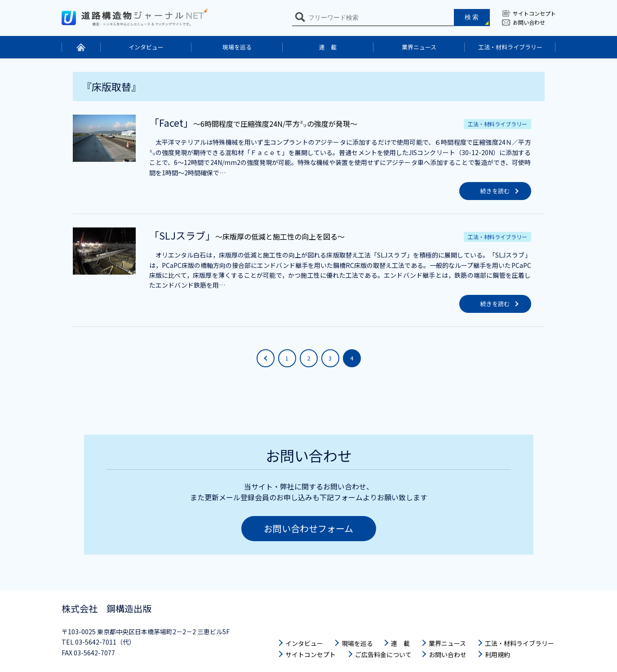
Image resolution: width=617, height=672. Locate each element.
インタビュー (146, 47)
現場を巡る (237, 47)
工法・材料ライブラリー (510, 47)
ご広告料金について (383, 654)
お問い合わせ (529, 22)
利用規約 (497, 654)
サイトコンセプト (534, 13)
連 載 (328, 47)
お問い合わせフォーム (308, 528)
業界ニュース (419, 47)
